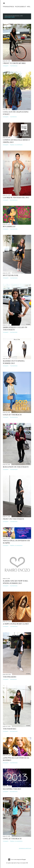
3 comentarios (14, 586)
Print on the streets (13, 519)
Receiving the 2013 (12, 789)
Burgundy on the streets (16, 467)
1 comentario (13, 117)
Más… (29, 7)
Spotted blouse (11, 275)
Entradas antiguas (25, 848)
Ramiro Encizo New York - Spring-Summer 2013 (16, 582)
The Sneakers (10, 677)
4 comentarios (14, 278)
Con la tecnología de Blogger (17, 859)
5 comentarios (14, 332)
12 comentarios (14, 417)
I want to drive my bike (14, 63)
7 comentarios (14, 66)
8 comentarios (14, 200)
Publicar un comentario (16, 145)
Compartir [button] (6, 66)
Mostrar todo (10, 17)
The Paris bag (10, 729)
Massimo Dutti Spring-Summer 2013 (14, 362)
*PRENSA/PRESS (8, 7)
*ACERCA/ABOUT (21, 7)
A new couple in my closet (16, 624)
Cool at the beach (12, 839)
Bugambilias (9, 226)
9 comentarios (14, 229)
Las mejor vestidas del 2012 (16, 197)
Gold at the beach (12, 415)
